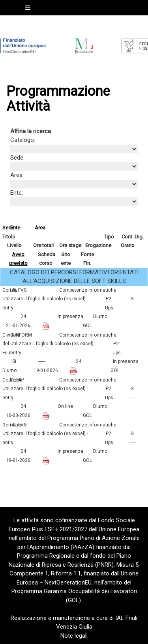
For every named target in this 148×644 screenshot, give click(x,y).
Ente (15, 228)
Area (40, 228)
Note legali (74, 636)
